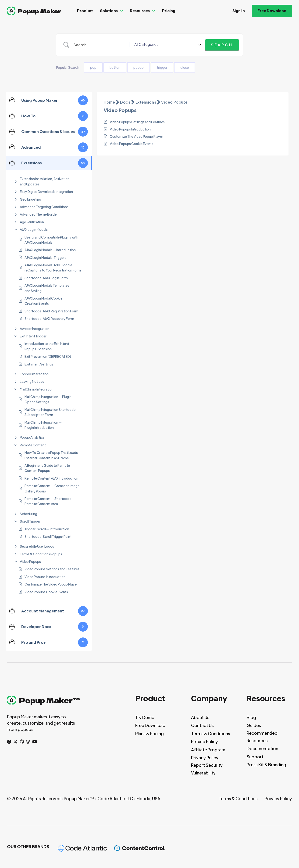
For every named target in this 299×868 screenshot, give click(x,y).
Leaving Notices (32, 381)
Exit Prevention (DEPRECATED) (48, 356)
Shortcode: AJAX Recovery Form (49, 318)
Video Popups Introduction (45, 577)
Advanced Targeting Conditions (44, 207)
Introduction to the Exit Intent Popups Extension (47, 346)
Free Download (272, 11)
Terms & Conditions (211, 733)
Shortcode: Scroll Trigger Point (48, 536)
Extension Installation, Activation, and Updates (45, 181)
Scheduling (28, 514)
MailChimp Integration (37, 389)
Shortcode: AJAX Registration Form (51, 311)
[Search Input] (118, 45)
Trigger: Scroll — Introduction (47, 529)
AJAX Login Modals (34, 229)
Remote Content (33, 445)
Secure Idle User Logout (38, 546)
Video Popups (30, 561)
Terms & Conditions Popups (41, 554)
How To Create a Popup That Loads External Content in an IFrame (51, 455)
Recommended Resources (262, 737)
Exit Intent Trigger (33, 336)
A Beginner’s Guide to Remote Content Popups (47, 468)
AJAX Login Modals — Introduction (50, 250)
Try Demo (145, 717)
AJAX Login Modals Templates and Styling (47, 288)
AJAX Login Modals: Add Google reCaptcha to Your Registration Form (53, 268)
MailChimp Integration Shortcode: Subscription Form (50, 412)
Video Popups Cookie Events (46, 592)
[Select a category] (185, 45)
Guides (254, 725)
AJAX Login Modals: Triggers (45, 257)
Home (109, 102)
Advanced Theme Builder (39, 214)
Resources (140, 11)
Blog (251, 717)
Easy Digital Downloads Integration (46, 192)
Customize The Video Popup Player (51, 584)
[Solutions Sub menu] (122, 11)
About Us (200, 717)
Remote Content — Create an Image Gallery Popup (52, 488)
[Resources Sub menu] (154, 11)
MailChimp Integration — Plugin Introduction (43, 425)
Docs (125, 102)
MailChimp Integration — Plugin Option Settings (48, 399)
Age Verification (32, 222)
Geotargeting (30, 199)
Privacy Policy (205, 758)
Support (255, 757)
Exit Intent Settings (39, 364)
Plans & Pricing (149, 733)
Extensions (146, 102)
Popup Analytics (32, 437)
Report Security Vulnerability (207, 769)
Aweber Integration (35, 329)
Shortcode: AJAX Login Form (46, 278)
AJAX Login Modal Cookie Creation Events (43, 301)
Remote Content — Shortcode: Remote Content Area (48, 501)
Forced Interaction (34, 374)
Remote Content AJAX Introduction (51, 478)
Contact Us (202, 725)
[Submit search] (222, 45)
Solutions (109, 11)
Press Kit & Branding (266, 765)
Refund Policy (205, 741)
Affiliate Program (208, 750)
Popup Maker (39, 11)
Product (85, 11)
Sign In (239, 11)
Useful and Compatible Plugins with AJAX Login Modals (51, 240)
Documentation (262, 748)
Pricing (169, 11)
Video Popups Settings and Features (52, 569)
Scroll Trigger (30, 521)
